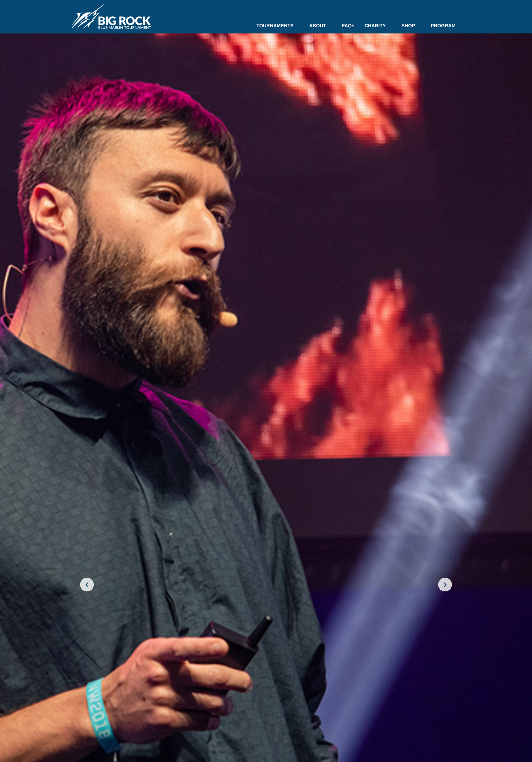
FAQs (348, 26)
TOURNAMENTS (278, 26)
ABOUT (321, 26)
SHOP (411, 26)
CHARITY (378, 26)
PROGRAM (443, 26)
